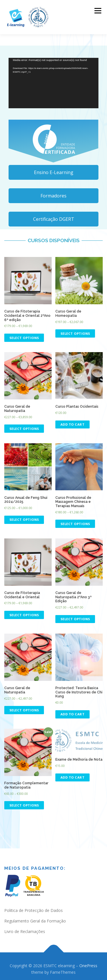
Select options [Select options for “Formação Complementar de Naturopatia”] (24, 805)
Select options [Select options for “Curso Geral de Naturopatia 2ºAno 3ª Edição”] (75, 619)
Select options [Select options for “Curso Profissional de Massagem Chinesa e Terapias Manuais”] (75, 524)
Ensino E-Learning (54, 172)
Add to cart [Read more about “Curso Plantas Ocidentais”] (73, 424)
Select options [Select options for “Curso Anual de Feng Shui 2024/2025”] (24, 519)
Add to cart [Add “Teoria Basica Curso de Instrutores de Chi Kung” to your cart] (73, 714)
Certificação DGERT (54, 219)
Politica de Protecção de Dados (34, 910)
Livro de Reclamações (25, 931)
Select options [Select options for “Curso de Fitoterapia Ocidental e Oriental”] (24, 615)
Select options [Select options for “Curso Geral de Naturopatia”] (24, 429)
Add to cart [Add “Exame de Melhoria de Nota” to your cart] (73, 777)
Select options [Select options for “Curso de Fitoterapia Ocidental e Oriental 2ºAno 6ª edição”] (24, 338)
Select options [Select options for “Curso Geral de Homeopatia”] (75, 333)
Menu (97, 11)
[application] (53, 83)
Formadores (53, 196)
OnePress (88, 966)
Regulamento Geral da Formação (35, 921)
